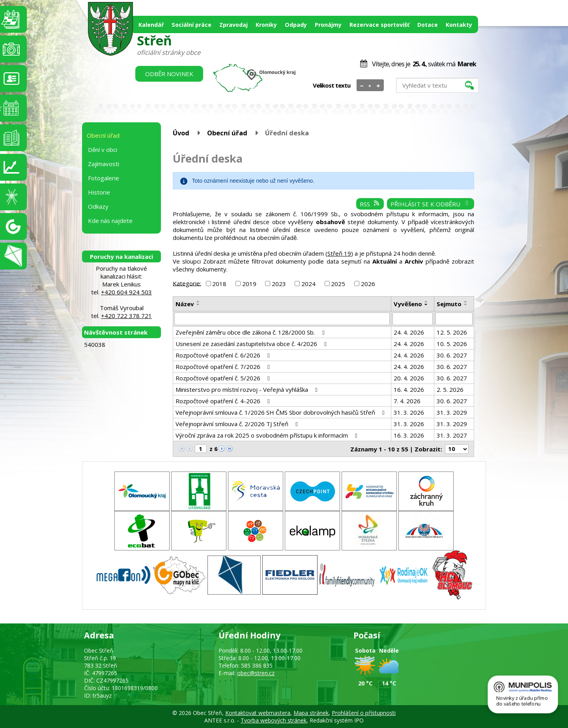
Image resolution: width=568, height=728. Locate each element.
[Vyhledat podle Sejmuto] (454, 319)
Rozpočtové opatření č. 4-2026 (224, 401)
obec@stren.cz (256, 673)
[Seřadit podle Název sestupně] (198, 305)
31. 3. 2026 (409, 412)
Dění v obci (103, 150)
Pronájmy (328, 25)
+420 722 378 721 (126, 316)
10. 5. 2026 (452, 344)
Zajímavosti (104, 164)
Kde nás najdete (110, 221)
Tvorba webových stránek (274, 720)
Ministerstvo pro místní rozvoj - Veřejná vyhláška (248, 389)
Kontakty (459, 25)
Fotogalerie (104, 178)
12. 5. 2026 (452, 332)
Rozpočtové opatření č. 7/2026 (224, 367)
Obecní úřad (227, 133)
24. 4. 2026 (409, 332)
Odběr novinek (169, 74)
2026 (368, 284)
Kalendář (151, 25)
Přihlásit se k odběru (431, 204)
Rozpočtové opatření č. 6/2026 (224, 355)
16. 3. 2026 (409, 435)
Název (185, 304)
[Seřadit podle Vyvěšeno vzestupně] (426, 301)
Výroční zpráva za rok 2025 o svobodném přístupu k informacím (268, 435)
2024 (308, 284)
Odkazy (98, 206)
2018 (219, 284)
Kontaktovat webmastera (258, 713)
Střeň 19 (339, 253)
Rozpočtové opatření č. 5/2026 (224, 378)
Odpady (296, 25)
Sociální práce (192, 25)
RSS (370, 204)
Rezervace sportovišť (379, 25)
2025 (338, 284)
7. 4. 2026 (407, 401)
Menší (362, 86)
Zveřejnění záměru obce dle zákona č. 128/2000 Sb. (251, 332)
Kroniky (266, 25)
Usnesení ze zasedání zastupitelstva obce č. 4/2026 (252, 344)
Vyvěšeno (408, 304)
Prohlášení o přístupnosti (364, 713)
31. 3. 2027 (452, 435)
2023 (279, 284)
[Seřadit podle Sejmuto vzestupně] (466, 301)
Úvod (181, 133)
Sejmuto (449, 304)
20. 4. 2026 (409, 378)
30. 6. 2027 (452, 355)
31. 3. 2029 (452, 412)
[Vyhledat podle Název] (282, 319)
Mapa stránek (311, 713)
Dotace (428, 25)
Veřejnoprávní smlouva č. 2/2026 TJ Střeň (238, 424)
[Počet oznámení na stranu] (457, 449)
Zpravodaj (234, 25)
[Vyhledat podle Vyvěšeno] (413, 319)
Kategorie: (187, 283)
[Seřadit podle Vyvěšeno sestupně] (426, 305)
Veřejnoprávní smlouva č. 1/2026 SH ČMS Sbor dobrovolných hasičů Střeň (281, 412)
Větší (378, 86)
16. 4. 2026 (409, 389)
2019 (249, 284)
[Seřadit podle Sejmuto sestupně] (466, 305)
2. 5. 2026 (450, 389)
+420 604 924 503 (126, 292)
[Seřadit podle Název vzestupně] (198, 301)
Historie (99, 192)
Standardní (370, 86)
